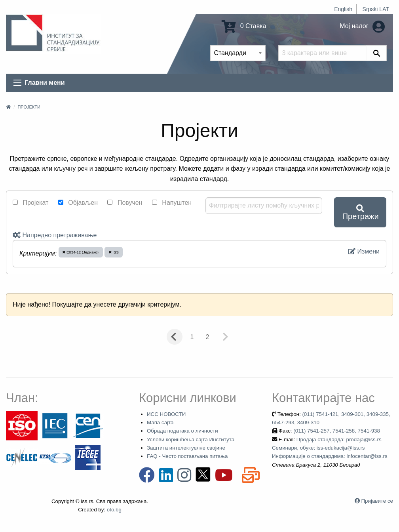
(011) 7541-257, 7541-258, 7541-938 (337, 431)
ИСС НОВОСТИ (166, 414)
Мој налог (362, 26)
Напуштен (172, 203)
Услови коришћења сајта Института (191, 440)
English (343, 9)
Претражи (361, 213)
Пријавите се (377, 501)
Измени (364, 251)
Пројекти (29, 107)
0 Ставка (244, 26)
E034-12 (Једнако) (81, 252)
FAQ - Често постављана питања (187, 456)
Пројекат (30, 203)
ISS (114, 252)
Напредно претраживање (55, 235)
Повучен (125, 203)
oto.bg (114, 510)
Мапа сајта (160, 422)
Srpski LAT (376, 9)
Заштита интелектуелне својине (186, 448)
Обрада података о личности (182, 431)
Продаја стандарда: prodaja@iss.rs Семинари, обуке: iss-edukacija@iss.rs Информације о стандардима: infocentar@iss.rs (330, 448)
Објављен (78, 203)
